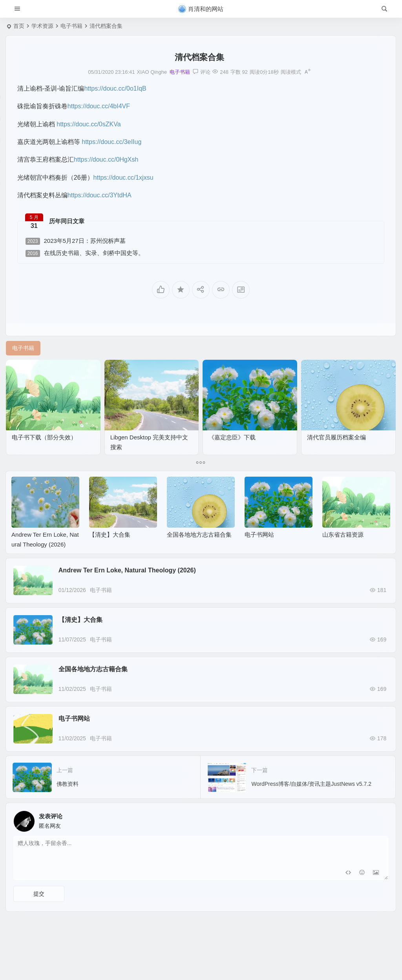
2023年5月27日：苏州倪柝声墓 (76, 241)
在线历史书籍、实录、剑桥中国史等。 (85, 253)
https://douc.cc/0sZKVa (89, 124)
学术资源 (42, 26)
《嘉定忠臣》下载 (232, 437)
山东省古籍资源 (343, 535)
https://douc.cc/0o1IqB (115, 88)
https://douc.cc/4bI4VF (99, 106)
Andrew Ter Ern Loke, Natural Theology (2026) (127, 570)
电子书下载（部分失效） (44, 437)
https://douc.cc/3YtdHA (100, 195)
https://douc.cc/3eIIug (111, 142)
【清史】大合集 (110, 535)
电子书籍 (71, 26)
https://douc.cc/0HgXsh (106, 159)
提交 (39, 894)
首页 (19, 26)
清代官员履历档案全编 (336, 437)
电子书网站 (259, 535)
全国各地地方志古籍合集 (199, 535)
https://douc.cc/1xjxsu (123, 178)
